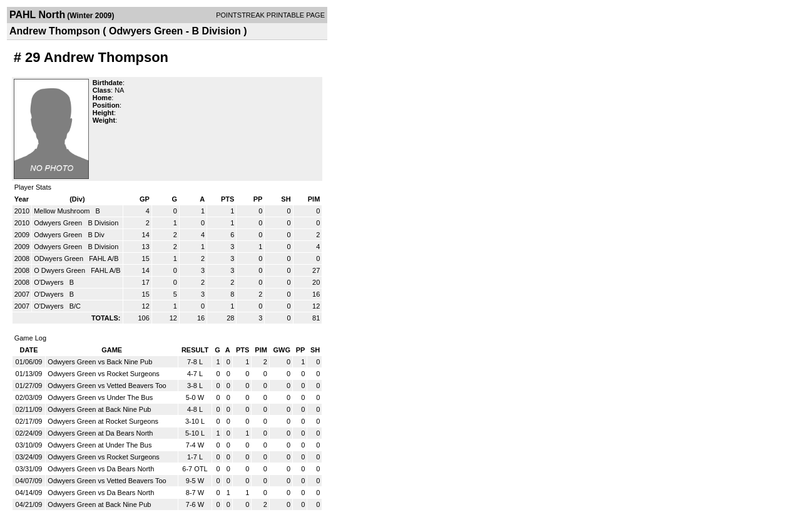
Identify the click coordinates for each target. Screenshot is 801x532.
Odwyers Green (59, 223)
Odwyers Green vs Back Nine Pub (100, 362)
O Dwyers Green (60, 270)
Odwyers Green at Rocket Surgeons (103, 421)
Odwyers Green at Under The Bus (99, 445)
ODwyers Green (59, 258)
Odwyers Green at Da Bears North (100, 433)
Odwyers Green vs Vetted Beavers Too (107, 386)
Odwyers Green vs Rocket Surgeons (104, 374)
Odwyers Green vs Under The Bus (100, 397)
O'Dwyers (49, 282)
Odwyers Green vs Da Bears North (101, 469)
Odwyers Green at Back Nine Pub (99, 409)
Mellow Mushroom (63, 211)
